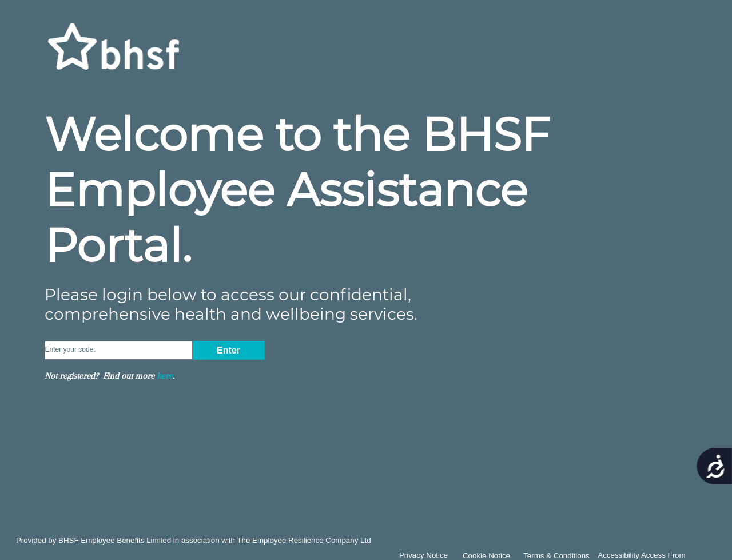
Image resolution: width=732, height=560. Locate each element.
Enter (228, 350)
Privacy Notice (423, 555)
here (165, 376)
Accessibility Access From (641, 555)
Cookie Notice (486, 556)
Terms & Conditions (556, 556)
